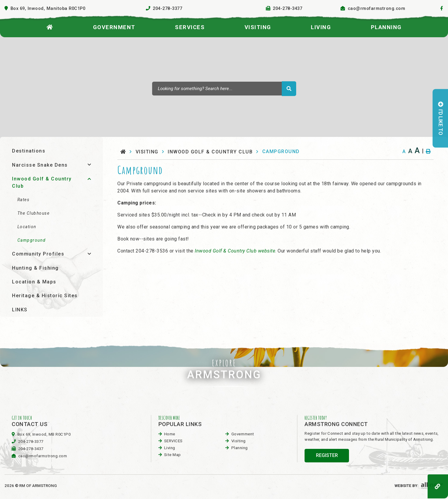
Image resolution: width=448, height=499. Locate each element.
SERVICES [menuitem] (190, 27)
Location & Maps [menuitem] (34, 282)
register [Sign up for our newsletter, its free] (327, 455)
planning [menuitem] (386, 27)
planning (240, 448)
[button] (89, 165)
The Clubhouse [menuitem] (34, 213)
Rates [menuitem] (24, 200)
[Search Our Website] (224, 89)
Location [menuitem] (27, 227)
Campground (281, 151)
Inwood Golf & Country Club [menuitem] (42, 182)
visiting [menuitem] (258, 27)
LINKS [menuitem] (20, 310)
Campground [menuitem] (32, 240)
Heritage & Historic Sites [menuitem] (45, 296)
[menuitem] (50, 26)
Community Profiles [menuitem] (38, 254)
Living (170, 448)
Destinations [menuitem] (29, 151)
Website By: (419, 486)
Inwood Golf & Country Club (210, 152)
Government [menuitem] (114, 27)
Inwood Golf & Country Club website (235, 251)
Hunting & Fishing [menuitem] (35, 268)
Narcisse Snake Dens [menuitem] (40, 165)
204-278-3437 (31, 449)
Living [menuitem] (321, 27)
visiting (147, 152)
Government (243, 434)
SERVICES (173, 441)
